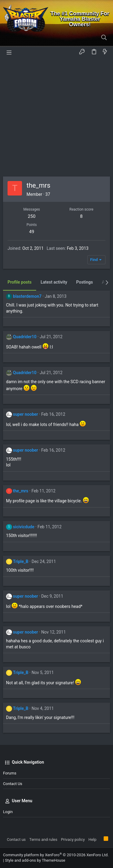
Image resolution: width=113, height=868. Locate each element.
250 (31, 216)
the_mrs (21, 491)
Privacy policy (73, 839)
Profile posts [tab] (20, 282)
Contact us (13, 784)
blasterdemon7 (27, 296)
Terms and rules (43, 839)
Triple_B (21, 561)
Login (8, 812)
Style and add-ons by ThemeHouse (35, 860)
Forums (10, 773)
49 (32, 232)
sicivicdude (24, 527)
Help (92, 839)
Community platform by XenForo (56, 855)
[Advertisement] (56, 117)
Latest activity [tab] (54, 282)
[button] (9, 52)
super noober (25, 414)
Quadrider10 (25, 337)
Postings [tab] (85, 282)
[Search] (104, 38)
